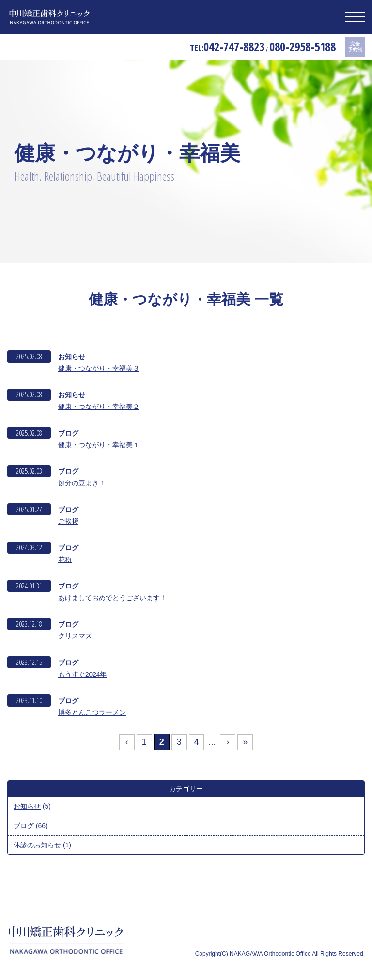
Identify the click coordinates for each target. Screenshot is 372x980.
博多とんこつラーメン (92, 715)
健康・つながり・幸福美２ (99, 407)
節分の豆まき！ (82, 484)
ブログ (24, 828)
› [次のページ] (228, 745)
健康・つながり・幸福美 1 (98, 445)
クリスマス (75, 638)
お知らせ (27, 809)
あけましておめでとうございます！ (112, 599)
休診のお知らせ (37, 847)
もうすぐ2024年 (83, 677)
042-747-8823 (219, 47)
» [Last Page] (246, 745)
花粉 (65, 561)
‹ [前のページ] (126, 745)
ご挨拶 (68, 522)
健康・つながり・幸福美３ (99, 368)
